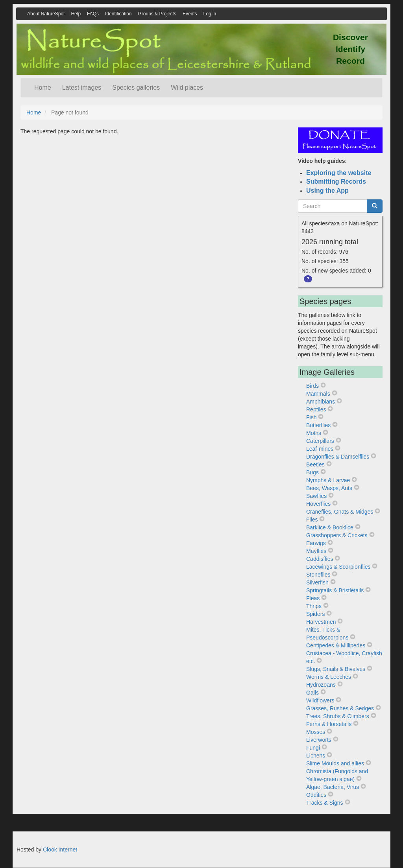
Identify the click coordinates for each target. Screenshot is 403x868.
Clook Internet (60, 850)
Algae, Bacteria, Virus (333, 787)
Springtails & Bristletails (335, 590)
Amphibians (321, 402)
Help (76, 14)
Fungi (313, 748)
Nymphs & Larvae (328, 480)
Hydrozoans (321, 685)
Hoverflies (318, 504)
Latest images (82, 88)
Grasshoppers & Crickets (337, 535)
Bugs (312, 472)
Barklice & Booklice (330, 527)
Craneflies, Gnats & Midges (340, 512)
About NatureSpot (46, 14)
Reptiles (316, 409)
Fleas (313, 598)
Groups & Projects (157, 14)
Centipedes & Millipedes (336, 645)
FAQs (93, 14)
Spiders (315, 614)
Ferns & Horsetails (329, 724)
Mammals (318, 394)
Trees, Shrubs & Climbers (338, 716)
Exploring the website (339, 173)
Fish (311, 417)
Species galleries (136, 88)
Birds (312, 386)
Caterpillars (320, 441)
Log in (210, 14)
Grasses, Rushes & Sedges (340, 708)
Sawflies (316, 496)
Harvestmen (321, 622)
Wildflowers (320, 700)
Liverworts (319, 740)
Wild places (187, 88)
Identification (118, 14)
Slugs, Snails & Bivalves (336, 669)
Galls (312, 693)
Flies (312, 520)
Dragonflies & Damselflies (338, 457)
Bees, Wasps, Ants (329, 488)
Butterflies (318, 425)
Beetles (315, 464)
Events (190, 14)
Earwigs (316, 543)
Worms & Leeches (329, 677)
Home (43, 88)
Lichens (316, 756)
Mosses (316, 732)
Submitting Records (336, 182)
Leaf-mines (320, 449)
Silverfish (317, 582)
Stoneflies (318, 575)
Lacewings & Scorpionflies (338, 567)
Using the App (327, 191)
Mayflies (316, 551)
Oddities (316, 795)
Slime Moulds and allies (335, 763)
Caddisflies (320, 559)
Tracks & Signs (325, 803)
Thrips (314, 606)
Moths (314, 433)
